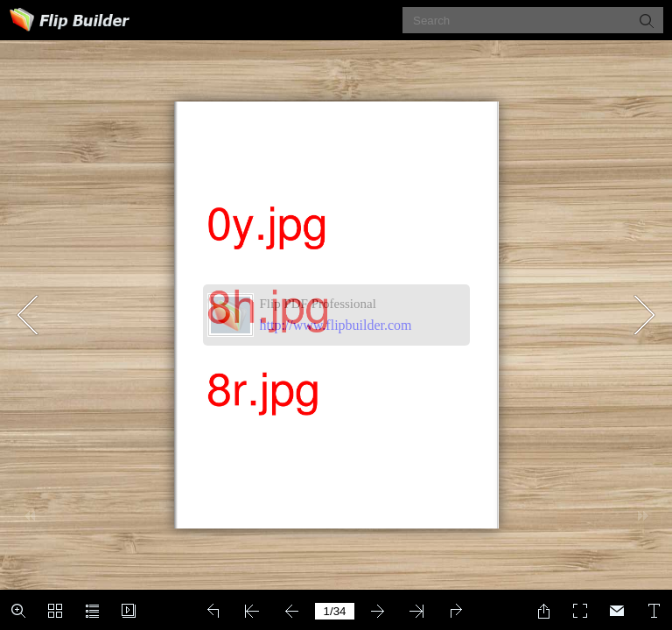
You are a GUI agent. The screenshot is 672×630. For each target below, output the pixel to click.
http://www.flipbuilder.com (336, 325)
